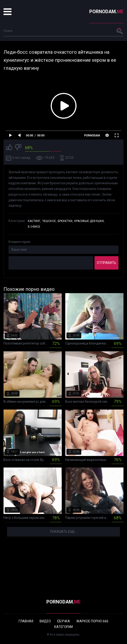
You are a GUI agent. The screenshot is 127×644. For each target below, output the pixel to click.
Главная (26, 621)
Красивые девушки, (89, 221)
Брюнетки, (65, 221)
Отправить (107, 263)
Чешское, (49, 221)
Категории (63, 627)
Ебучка (64, 621)
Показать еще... (64, 532)
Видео (45, 621)
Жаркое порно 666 (92, 621)
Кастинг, (34, 221)
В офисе (34, 227)
